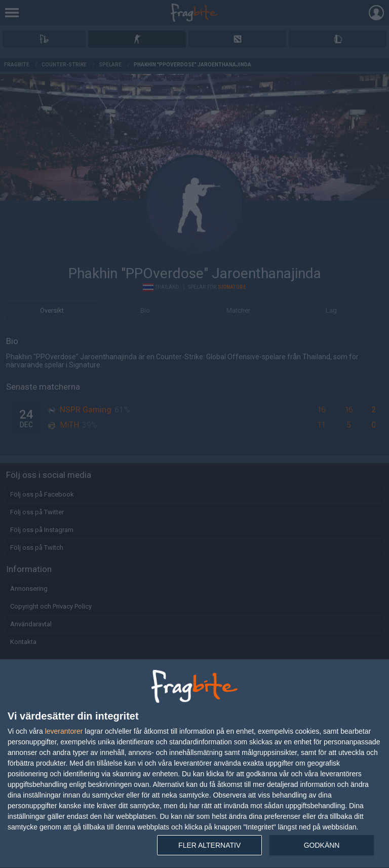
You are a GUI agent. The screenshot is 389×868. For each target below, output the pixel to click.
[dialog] (194, 764)
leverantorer (64, 731)
